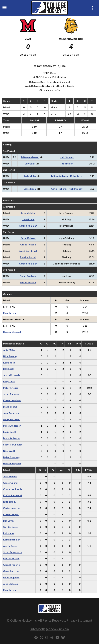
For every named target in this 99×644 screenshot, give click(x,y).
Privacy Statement (79, 620)
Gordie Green (11, 527)
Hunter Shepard (12, 332)
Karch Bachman (12, 540)
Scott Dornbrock (28, 251)
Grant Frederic (11, 565)
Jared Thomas (11, 394)
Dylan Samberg (28, 276)
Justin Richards (59, 189)
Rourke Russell (28, 257)
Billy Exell (30, 164)
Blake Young (10, 407)
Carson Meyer (11, 514)
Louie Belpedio (11, 577)
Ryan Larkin (9, 313)
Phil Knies (9, 533)
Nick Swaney (67, 157)
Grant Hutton (28, 245)
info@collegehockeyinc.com (50, 629)
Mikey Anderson (30, 157)
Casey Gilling (10, 483)
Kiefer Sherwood (12, 495)
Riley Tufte (9, 381)
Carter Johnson (12, 508)
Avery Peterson (12, 419)
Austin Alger (10, 546)
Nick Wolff (9, 451)
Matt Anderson (12, 438)
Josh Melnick (28, 213)
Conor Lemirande (13, 489)
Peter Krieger (28, 238)
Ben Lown (8, 521)
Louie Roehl (30, 189)
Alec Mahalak (11, 584)
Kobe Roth (76, 176)
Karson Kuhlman (28, 226)
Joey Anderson (11, 413)
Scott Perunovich (13, 445)
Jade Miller (67, 164)
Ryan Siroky (10, 502)
